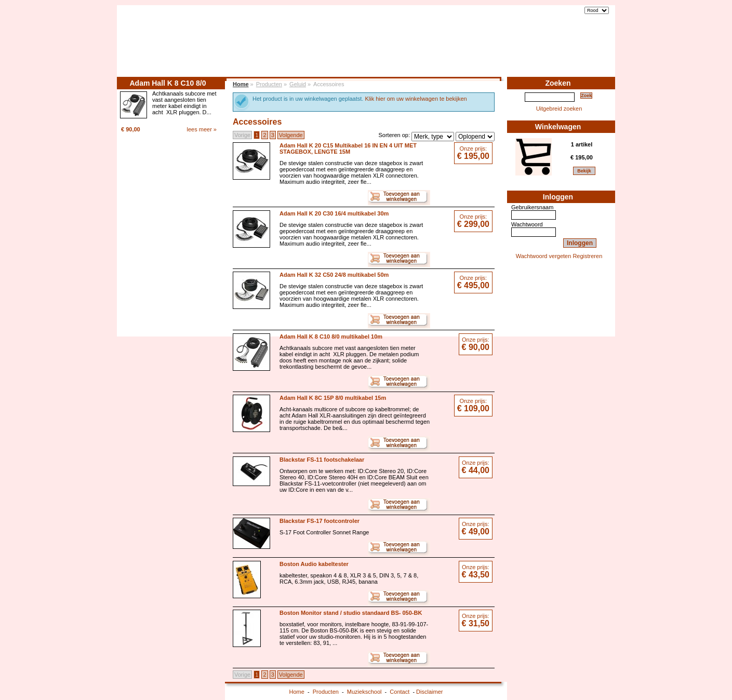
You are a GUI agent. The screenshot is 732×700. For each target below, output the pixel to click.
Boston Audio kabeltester (314, 564)
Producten (502, 51)
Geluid (298, 84)
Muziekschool (549, 51)
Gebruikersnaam (532, 207)
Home (468, 51)
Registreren (587, 256)
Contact (592, 51)
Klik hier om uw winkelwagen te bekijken (416, 99)
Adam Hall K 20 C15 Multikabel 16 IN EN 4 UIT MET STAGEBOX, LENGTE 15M (348, 149)
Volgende (291, 135)
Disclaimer (429, 692)
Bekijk (584, 171)
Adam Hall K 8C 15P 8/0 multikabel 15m (333, 398)
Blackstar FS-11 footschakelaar (322, 460)
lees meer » (202, 129)
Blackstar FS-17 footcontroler (320, 521)
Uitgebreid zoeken (559, 109)
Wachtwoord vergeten (544, 256)
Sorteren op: (394, 135)
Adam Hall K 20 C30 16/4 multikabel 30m (334, 213)
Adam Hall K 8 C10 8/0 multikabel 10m (331, 336)
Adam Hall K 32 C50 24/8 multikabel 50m (334, 275)
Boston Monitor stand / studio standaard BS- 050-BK (351, 613)
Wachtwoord (527, 224)
